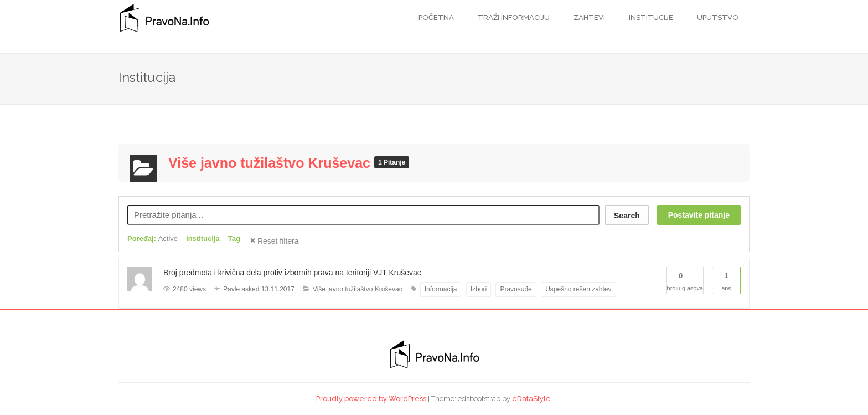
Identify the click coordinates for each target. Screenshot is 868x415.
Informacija (441, 289)
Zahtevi (588, 17)
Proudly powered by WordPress (371, 399)
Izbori (479, 289)
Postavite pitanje (699, 215)
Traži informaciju (513, 17)
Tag (234, 239)
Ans (726, 279)
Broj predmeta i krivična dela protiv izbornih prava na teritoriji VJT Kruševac (292, 273)
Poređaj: (153, 239)
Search (627, 216)
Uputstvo (717, 17)
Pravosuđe (516, 289)
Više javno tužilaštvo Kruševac (271, 163)
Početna (436, 17)
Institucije (650, 17)
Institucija (203, 239)
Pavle (231, 289)
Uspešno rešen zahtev (578, 289)
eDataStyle (531, 399)
